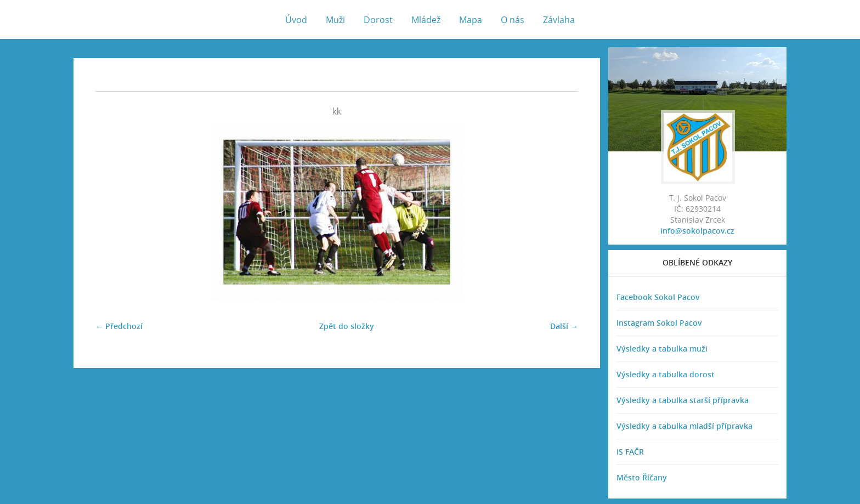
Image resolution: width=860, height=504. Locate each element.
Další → (564, 326)
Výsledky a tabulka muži (662, 349)
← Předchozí (119, 326)
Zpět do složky (347, 326)
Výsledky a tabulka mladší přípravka (684, 426)
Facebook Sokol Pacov (658, 297)
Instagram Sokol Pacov (659, 323)
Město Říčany (642, 477)
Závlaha (559, 20)
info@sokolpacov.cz (697, 231)
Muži (335, 20)
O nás (513, 20)
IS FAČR (630, 452)
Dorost (378, 20)
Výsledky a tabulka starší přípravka (683, 400)
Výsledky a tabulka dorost (666, 374)
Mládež (426, 20)
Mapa (471, 20)
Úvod (296, 20)
